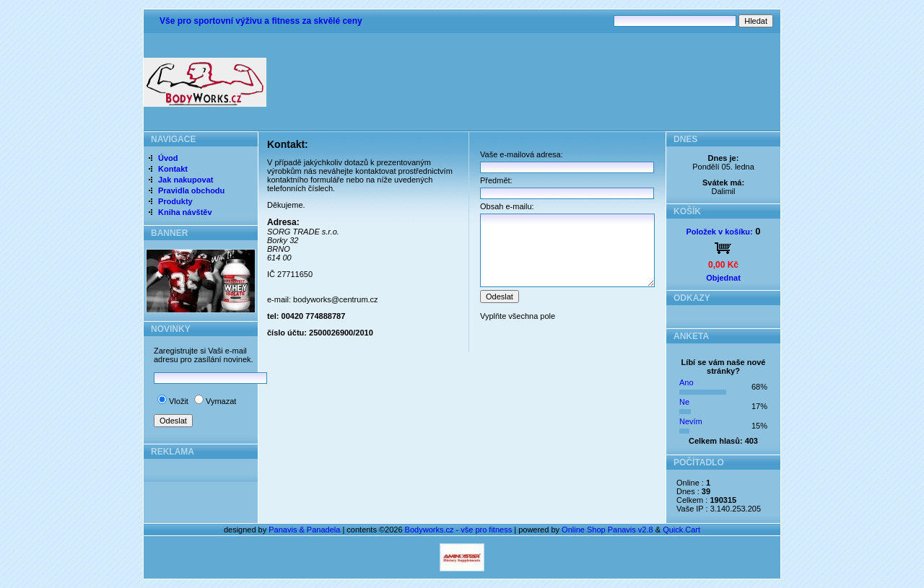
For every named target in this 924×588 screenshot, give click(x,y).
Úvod (168, 158)
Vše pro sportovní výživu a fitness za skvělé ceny (261, 21)
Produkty (175, 201)
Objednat (723, 278)
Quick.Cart (681, 530)
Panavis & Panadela (305, 530)
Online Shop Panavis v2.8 (607, 530)
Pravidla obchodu (191, 190)
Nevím (691, 421)
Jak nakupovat (186, 180)
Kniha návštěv (185, 212)
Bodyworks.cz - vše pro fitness (459, 530)
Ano (687, 382)
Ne (684, 402)
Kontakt (173, 169)
